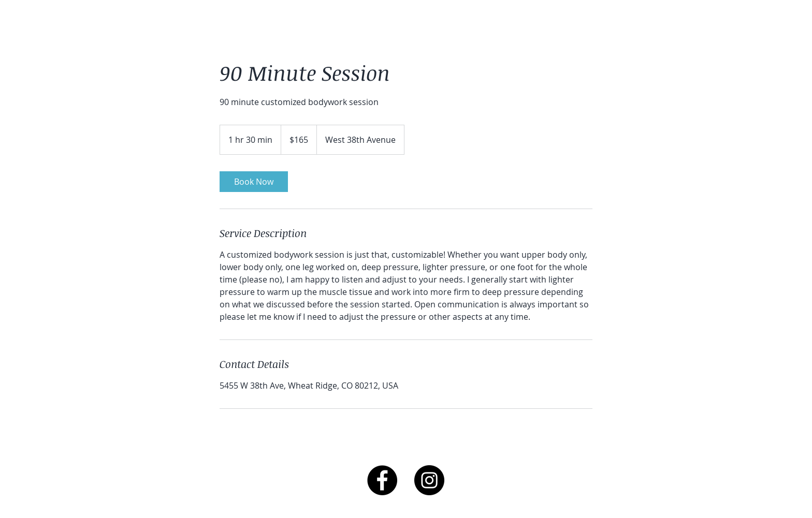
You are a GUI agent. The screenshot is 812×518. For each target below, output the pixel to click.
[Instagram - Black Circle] (429, 480)
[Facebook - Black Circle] (382, 480)
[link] (254, 182)
